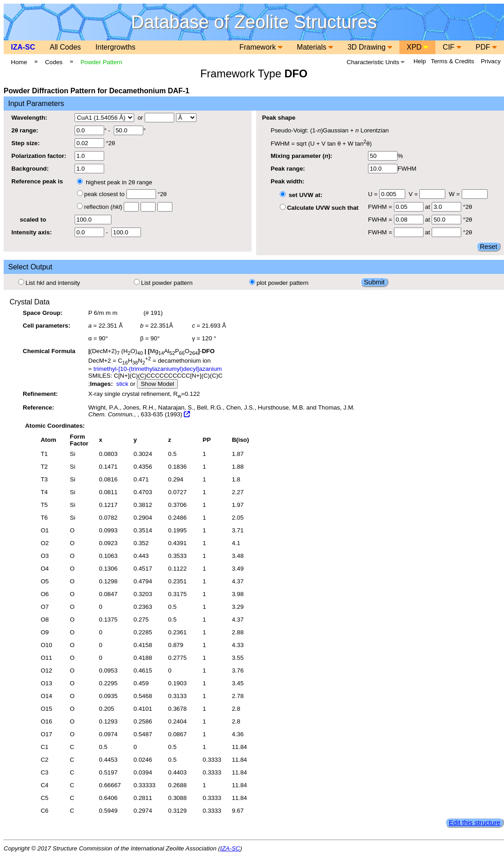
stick (122, 384)
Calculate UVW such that (319, 208)
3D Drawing (370, 47)
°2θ (95, 143)
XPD (417, 47)
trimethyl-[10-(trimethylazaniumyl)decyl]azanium (158, 369)
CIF (452, 47)
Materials (315, 47)
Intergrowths (116, 47)
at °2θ (433, 207)
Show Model (157, 384)
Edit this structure (475, 823)
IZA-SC (23, 47)
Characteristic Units (375, 62)
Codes (54, 62)
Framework (261, 47)
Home (19, 62)
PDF (486, 47)
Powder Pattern (101, 62)
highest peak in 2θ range (115, 182)
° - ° (110, 130)
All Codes (65, 47)
